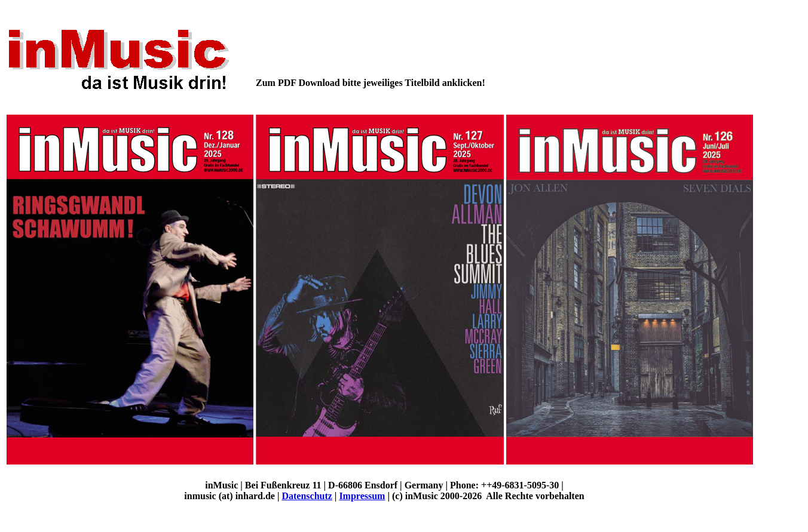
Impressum (362, 496)
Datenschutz (307, 496)
